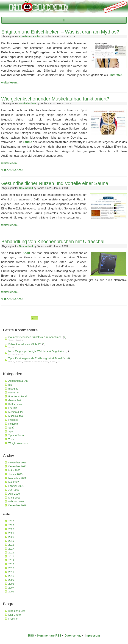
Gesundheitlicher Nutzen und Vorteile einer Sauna (55, 183)
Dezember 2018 (17, 505)
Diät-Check (15, 615)
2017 (11, 549)
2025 (11, 521)
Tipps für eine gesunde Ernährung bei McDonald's (37, 358)
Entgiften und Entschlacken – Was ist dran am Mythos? (60, 32)
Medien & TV (16, 412)
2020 (11, 537)
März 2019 (14, 498)
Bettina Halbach (16, 355)
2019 (11, 541)
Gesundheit (26, 188)
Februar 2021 (16, 486)
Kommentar (12, 170)
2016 (11, 553)
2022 (11, 529)
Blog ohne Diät (17, 611)
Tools (11, 439)
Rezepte (13, 424)
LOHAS (13, 408)
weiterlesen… (10, 82)
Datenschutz (73, 636)
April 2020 (14, 494)
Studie (28, 142)
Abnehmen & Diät (30, 37)
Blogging (13, 389)
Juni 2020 (14, 490)
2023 (11, 525)
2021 (11, 533)
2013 (11, 564)
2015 (11, 556)
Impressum (92, 636)
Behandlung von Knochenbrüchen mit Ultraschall (53, 241)
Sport (26, 253)
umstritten (116, 75)
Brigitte (19, 362)
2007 (11, 588)
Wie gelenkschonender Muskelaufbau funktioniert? (55, 99)
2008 (11, 584)
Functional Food (17, 396)
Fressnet (13, 619)
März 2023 (14, 470)
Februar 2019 (16, 502)
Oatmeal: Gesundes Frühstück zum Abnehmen (35, 337)
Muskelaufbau (27, 103)
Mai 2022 (14, 482)
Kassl (46, 362)
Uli (59, 362)
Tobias (11, 340)
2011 (11, 572)
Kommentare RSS (49, 636)
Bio (10, 385)
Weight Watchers (18, 443)
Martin (11, 362)
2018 (11, 545)
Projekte (13, 420)
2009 (11, 580)
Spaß (11, 428)
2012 (11, 568)
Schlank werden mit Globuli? (24, 344)
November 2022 (17, 478)
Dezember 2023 (17, 466)
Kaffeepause (16, 404)
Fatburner (14, 393)
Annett (11, 348)
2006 (11, 592)
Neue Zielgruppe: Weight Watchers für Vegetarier (36, 351)
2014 (11, 560)
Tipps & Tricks (16, 435)
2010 (11, 576)
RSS (31, 636)
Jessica (19, 340)
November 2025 (17, 463)
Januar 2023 (15, 474)
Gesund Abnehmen (33, 362)
